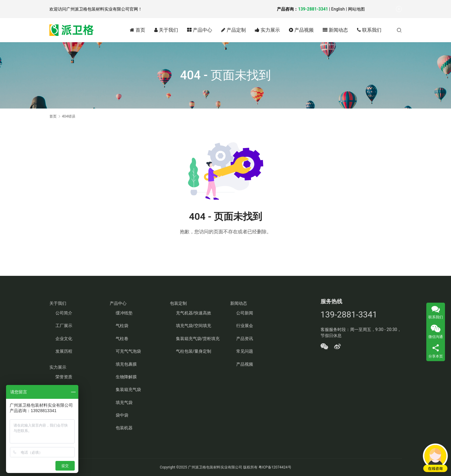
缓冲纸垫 (124, 313)
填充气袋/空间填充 (194, 326)
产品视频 (301, 30)
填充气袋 (124, 402)
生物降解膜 (126, 377)
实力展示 (267, 30)
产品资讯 (245, 339)
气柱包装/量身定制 (194, 351)
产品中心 (200, 30)
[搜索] (399, 30)
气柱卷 (122, 339)
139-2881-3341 (313, 9)
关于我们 (166, 30)
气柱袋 (122, 326)
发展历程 (64, 351)
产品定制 (233, 30)
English (338, 9)
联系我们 (369, 30)
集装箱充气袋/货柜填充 (198, 339)
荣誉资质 (64, 377)
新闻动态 (335, 30)
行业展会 (245, 326)
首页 (138, 30)
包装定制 (178, 303)
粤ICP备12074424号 (275, 467)
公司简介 (64, 313)
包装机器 (124, 428)
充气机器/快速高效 (194, 313)
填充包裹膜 (126, 364)
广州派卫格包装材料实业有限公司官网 (102, 9)
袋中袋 (122, 415)
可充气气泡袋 (128, 351)
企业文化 (64, 339)
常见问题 (245, 351)
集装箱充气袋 (128, 389)
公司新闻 (245, 313)
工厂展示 (64, 326)
